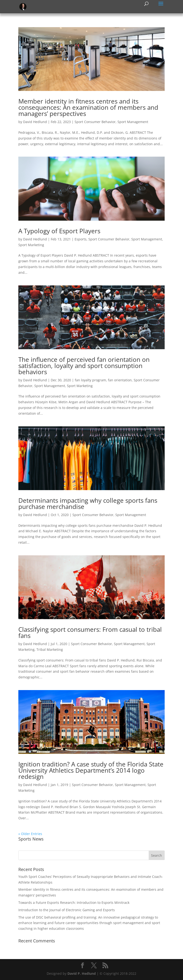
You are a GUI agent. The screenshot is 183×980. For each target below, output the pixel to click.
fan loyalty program (90, 380)
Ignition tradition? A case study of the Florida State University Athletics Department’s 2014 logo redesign (91, 770)
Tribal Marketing (50, 649)
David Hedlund (35, 122)
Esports (81, 239)
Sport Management (133, 122)
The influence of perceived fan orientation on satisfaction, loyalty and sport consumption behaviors (84, 366)
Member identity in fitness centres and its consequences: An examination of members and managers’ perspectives (88, 107)
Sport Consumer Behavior (95, 122)
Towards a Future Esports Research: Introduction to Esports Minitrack (74, 903)
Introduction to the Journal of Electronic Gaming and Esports (67, 910)
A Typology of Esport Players (59, 231)
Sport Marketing (31, 245)
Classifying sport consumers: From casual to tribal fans (90, 632)
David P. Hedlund (82, 973)
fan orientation (120, 380)
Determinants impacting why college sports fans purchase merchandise (88, 503)
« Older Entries (30, 834)
